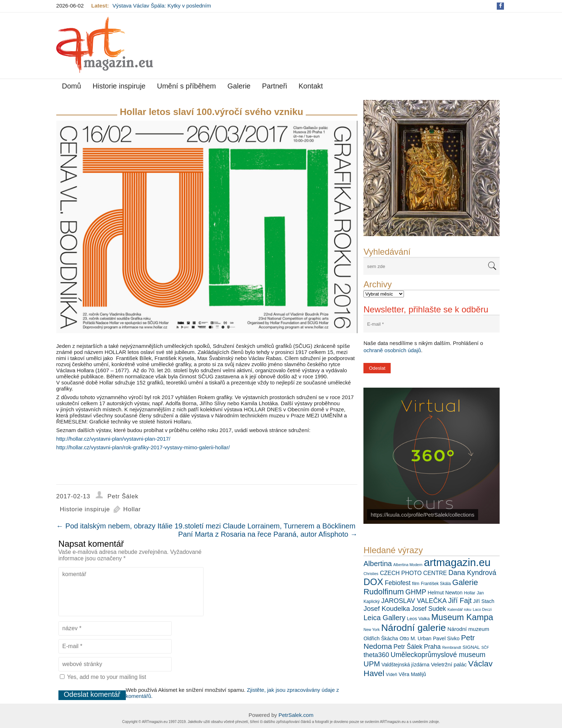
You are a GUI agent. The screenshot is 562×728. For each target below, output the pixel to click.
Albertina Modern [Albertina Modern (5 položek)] (408, 565)
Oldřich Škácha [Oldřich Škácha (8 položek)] (381, 638)
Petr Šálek (123, 496)
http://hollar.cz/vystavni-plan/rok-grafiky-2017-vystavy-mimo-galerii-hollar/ (143, 447)
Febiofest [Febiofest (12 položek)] (397, 583)
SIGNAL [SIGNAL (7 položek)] (471, 647)
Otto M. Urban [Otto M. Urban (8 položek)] (416, 638)
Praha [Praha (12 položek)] (432, 647)
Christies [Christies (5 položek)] (371, 574)
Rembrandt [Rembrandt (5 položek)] (452, 647)
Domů (72, 86)
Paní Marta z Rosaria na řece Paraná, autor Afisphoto (268, 534)
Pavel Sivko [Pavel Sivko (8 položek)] (446, 638)
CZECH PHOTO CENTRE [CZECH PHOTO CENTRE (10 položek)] (413, 573)
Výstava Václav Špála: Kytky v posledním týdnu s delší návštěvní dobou (162, 9)
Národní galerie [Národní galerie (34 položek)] (413, 628)
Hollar (132, 509)
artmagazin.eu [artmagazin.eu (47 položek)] (457, 562)
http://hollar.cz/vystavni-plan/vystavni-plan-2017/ (113, 439)
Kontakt (311, 86)
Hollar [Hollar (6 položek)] (470, 593)
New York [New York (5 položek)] (372, 629)
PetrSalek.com (296, 715)
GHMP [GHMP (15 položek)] (416, 592)
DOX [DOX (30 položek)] (373, 582)
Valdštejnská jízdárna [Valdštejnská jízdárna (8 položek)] (405, 665)
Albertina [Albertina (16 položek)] (378, 564)
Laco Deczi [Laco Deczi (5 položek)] (482, 609)
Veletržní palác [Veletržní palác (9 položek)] (449, 664)
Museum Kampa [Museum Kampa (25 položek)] (462, 617)
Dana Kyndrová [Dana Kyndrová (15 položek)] (472, 573)
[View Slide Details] (432, 168)
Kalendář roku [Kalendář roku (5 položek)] (459, 609)
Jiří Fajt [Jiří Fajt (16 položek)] (460, 600)
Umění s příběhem (187, 86)
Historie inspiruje (119, 86)
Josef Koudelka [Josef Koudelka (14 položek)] (387, 609)
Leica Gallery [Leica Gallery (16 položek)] (384, 618)
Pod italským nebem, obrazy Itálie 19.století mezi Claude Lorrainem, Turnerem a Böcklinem (206, 526)
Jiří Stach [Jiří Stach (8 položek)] (484, 601)
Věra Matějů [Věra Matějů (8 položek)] (412, 674)
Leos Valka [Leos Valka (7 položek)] (418, 619)
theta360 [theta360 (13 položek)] (376, 655)
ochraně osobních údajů (392, 350)
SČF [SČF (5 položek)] (485, 647)
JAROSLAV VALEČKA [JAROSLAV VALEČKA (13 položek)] (414, 601)
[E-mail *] (432, 324)
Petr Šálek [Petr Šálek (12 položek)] (408, 647)
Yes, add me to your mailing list (103, 677)
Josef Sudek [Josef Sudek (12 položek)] (429, 609)
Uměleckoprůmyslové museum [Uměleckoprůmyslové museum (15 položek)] (438, 655)
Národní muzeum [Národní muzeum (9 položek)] (468, 629)
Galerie (239, 86)
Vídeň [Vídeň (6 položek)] (391, 675)
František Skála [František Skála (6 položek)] (436, 584)
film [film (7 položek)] (416, 583)
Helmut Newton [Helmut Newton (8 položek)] (445, 593)
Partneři (275, 86)
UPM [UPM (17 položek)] (372, 664)
